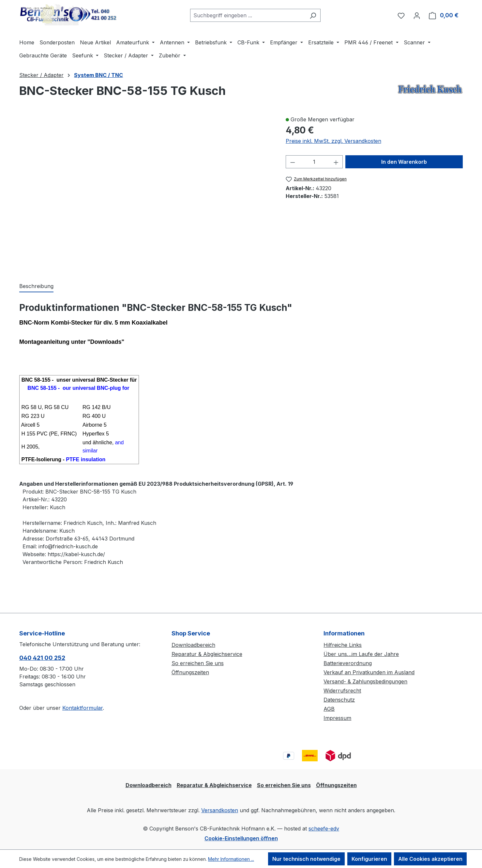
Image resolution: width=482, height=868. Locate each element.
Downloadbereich (193, 645)
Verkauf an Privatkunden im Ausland (369, 672)
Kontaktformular (83, 708)
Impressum (337, 718)
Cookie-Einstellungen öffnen (241, 838)
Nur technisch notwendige (306, 859)
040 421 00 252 (42, 658)
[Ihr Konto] (417, 15)
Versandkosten (220, 810)
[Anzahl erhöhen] (336, 162)
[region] (146, 192)
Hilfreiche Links (343, 645)
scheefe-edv (324, 829)
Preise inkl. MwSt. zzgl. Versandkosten (333, 141)
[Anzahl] (314, 162)
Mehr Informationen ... (231, 859)
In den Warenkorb (404, 162)
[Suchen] (313, 15)
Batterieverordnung (348, 663)
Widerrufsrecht (342, 691)
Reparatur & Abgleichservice (207, 654)
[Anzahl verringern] (293, 162)
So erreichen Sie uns (198, 663)
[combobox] (248, 15)
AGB (329, 709)
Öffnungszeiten (190, 672)
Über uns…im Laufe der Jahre (361, 654)
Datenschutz (339, 700)
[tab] (36, 286)
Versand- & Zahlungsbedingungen (365, 681)
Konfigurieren (369, 859)
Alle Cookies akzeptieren (430, 859)
